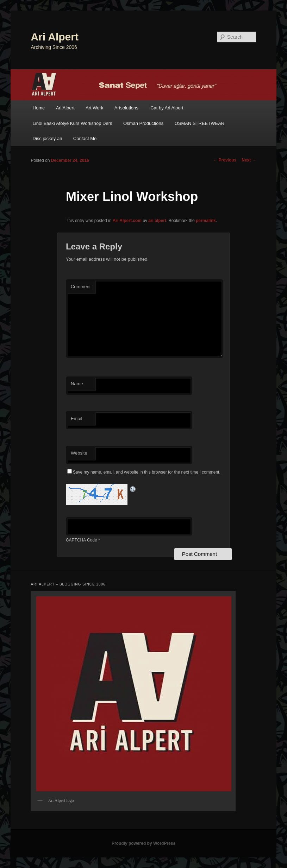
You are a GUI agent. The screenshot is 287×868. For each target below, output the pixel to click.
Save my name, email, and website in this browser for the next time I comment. (147, 472)
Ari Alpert (55, 37)
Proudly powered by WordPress (143, 843)
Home (39, 108)
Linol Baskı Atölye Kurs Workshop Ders (73, 123)
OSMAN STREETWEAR (200, 123)
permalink (206, 221)
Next (249, 160)
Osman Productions (143, 123)
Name (77, 384)
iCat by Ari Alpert (166, 108)
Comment (81, 287)
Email (77, 419)
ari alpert (157, 221)
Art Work (94, 108)
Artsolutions (126, 108)
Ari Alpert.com (127, 221)
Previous (225, 160)
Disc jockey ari (48, 138)
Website (79, 453)
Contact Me (85, 138)
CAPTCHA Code (82, 540)
